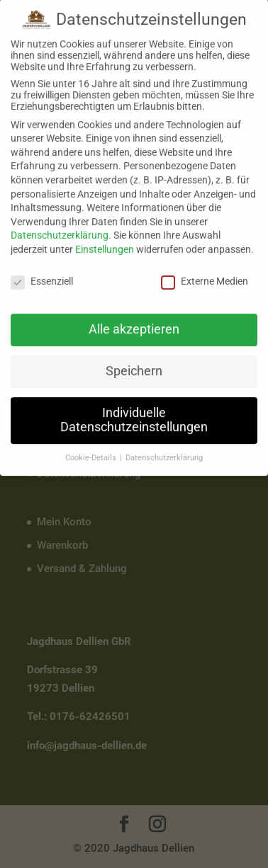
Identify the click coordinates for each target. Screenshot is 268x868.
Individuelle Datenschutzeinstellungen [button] (134, 413)
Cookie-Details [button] (92, 451)
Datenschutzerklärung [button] (164, 451)
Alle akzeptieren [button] (134, 322)
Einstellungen (105, 242)
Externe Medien (205, 274)
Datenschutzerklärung (60, 228)
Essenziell (42, 274)
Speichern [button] (134, 364)
